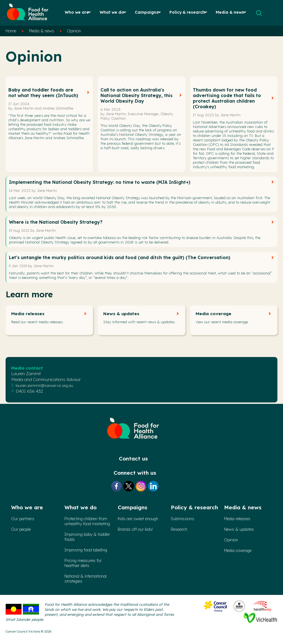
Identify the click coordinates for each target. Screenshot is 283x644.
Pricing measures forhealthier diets (83, 563)
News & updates (121, 314)
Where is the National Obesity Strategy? (56, 222)
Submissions (183, 519)
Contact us (133, 459)
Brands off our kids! (135, 529)
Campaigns (147, 12)
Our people (21, 529)
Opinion (74, 31)
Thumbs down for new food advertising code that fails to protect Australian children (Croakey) (227, 98)
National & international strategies (86, 579)
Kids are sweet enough (138, 519)
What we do (112, 12)
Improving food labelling (86, 550)
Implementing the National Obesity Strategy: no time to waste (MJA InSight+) (100, 182)
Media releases (28, 314)
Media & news (230, 12)
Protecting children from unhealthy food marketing (87, 521)
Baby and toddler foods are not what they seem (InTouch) (43, 93)
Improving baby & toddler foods (87, 537)
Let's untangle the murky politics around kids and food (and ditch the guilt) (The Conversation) (120, 257)
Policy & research (187, 12)
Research (179, 529)
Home (11, 31)
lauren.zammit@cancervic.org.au (44, 385)
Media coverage (214, 314)
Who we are (77, 12)
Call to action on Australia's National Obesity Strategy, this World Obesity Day (136, 95)
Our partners (23, 519)
